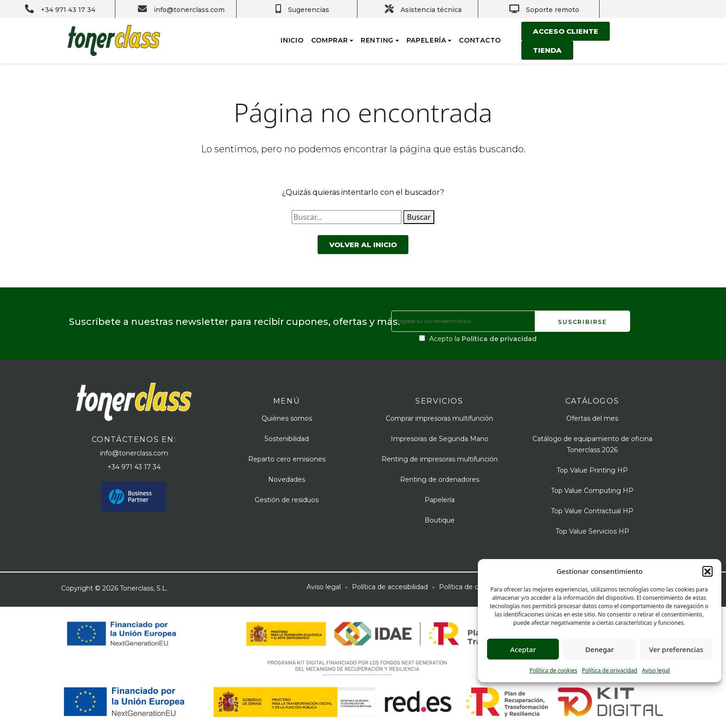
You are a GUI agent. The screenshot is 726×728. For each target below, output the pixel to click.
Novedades (287, 479)
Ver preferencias (676, 649)
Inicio (292, 40)
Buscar (419, 217)
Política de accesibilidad (390, 587)
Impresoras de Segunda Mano (440, 439)
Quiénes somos (287, 418)
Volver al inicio (363, 245)
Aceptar (523, 649)
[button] (707, 571)
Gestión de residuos (287, 500)
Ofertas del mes (592, 418)
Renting (377, 40)
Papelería (426, 40)
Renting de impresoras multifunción (440, 459)
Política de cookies (553, 670)
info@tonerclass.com (134, 453)
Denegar (600, 649)
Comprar (330, 40)
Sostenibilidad (287, 439)
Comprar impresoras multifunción (439, 418)
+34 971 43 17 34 (134, 467)
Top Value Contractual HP (592, 511)
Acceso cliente (566, 31)
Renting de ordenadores (440, 479)
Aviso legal (656, 670)
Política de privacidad (610, 670)
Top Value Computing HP (592, 491)
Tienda (547, 50)
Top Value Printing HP (592, 470)
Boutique (440, 520)
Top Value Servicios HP (592, 531)
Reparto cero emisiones (287, 459)
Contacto (480, 40)
